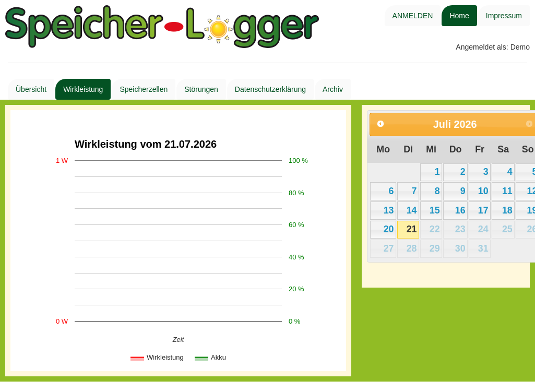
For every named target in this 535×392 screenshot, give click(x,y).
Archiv (333, 89)
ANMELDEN (413, 16)
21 (412, 229)
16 (460, 210)
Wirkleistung (83, 89)
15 (435, 210)
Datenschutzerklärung (270, 89)
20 (389, 229)
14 (412, 210)
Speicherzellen (144, 89)
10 (483, 191)
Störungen (201, 89)
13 (389, 210)
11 (507, 191)
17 (483, 210)
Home (459, 16)
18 (507, 210)
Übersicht (31, 89)
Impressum (504, 16)
